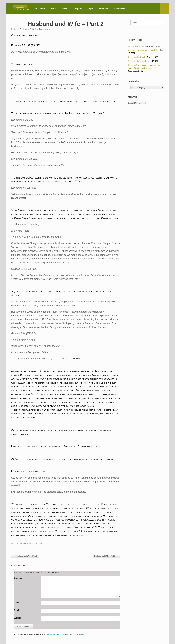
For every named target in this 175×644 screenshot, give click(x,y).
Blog (53, 9)
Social (64, 9)
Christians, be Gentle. (137, 57)
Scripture (78, 9)
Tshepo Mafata (44, 29)
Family (40, 543)
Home (40, 9)
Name (18, 602)
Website (18, 618)
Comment (19, 578)
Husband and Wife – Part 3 (106, 556)
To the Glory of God (136, 46)
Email (17, 610)
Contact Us (120, 9)
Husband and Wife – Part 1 (25, 556)
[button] (165, 9)
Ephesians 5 (32, 543)
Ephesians (23, 543)
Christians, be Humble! (138, 61)
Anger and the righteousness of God (143, 50)
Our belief (104, 9)
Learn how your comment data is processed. (65, 634)
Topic (91, 9)
